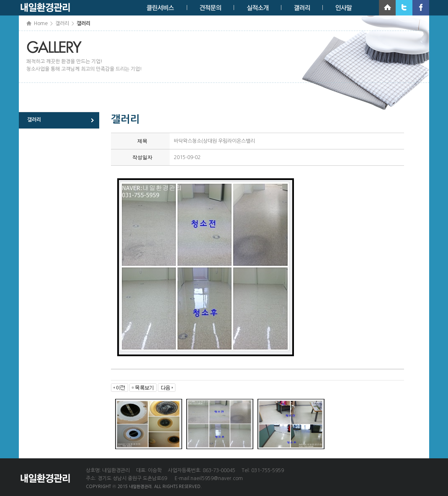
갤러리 (34, 120)
